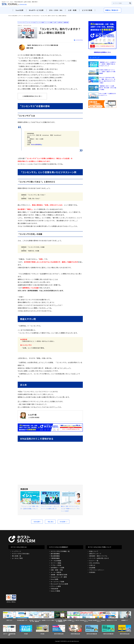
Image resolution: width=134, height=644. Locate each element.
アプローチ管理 (56, 565)
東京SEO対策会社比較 (59, 630)
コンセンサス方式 (31, 22)
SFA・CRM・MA (56, 10)
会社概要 (92, 568)
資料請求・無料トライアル (98, 556)
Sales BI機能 (55, 591)
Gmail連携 (55, 579)
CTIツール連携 (56, 586)
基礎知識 (66, 22)
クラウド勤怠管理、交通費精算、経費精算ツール (61, 617)
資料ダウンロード (95, 554)
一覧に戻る (50, 522)
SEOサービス (9, 616)
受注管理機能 (55, 556)
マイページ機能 (56, 563)
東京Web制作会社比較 (125, 630)
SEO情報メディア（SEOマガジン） (73, 617)
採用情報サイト (125, 616)
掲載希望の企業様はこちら (102, 52)
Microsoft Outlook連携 (59, 584)
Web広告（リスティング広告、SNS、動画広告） (35, 617)
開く (40, 96)
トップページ (17, 551)
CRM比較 (42, 630)
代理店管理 (54, 589)
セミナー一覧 (94, 561)
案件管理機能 (55, 554)
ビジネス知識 (87, 10)
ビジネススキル (35, 16)
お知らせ (92, 565)
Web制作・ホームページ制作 (48, 616)
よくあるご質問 (17, 558)
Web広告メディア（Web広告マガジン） (86, 617)
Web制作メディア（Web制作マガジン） (99, 617)
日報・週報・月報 (57, 570)
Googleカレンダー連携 (59, 577)
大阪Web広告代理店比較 (108, 630)
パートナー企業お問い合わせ (99, 558)
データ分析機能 (56, 561)
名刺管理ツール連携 (58, 568)
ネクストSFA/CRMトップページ (16, 16)
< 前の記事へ (37, 522)
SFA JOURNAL (27, 16)
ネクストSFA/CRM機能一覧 (60, 551)
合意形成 (60, 22)
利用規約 (92, 572)
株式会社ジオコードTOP (112, 616)
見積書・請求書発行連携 (59, 575)
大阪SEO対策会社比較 (75, 630)
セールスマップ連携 (58, 582)
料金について (94, 551)
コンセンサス (22, 22)
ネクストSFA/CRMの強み (21, 554)
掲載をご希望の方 (112, 10)
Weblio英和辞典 (36, 144)
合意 (55, 22)
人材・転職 (72, 10)
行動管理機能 (55, 558)
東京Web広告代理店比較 (92, 630)
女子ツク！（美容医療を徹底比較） (9, 630)
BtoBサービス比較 (36, 10)
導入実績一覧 (17, 556)
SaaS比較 (20, 10)
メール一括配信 (56, 572)
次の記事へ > (64, 522)
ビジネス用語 (41, 22)
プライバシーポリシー (97, 570)
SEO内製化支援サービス (22, 616)
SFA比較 (26, 630)
